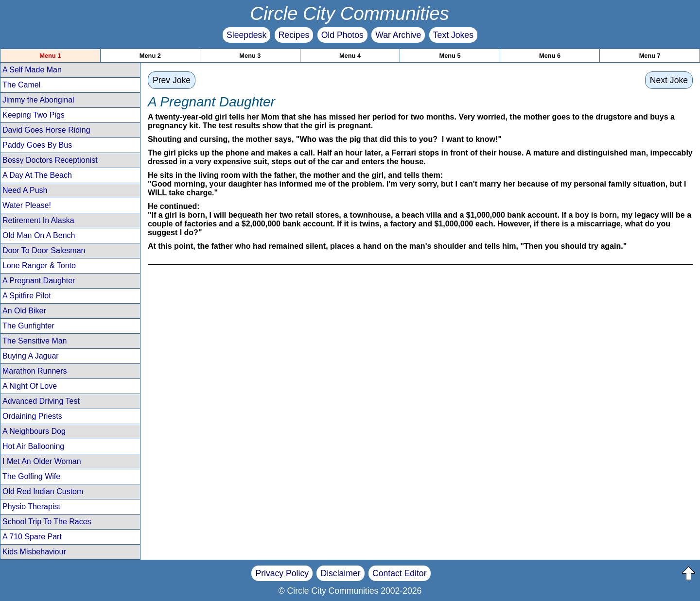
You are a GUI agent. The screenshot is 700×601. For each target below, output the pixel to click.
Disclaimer (340, 573)
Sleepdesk (246, 35)
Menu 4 (350, 56)
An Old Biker (24, 311)
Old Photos (342, 35)
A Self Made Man (32, 70)
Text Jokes (453, 35)
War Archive (398, 35)
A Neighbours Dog (34, 431)
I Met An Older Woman (42, 461)
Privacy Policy (282, 573)
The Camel (21, 85)
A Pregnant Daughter (39, 281)
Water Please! (27, 205)
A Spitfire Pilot (27, 296)
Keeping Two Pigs (34, 115)
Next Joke (669, 80)
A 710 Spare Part (32, 537)
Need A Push (25, 190)
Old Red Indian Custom (43, 491)
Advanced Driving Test (41, 401)
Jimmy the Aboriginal (38, 100)
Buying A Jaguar (31, 356)
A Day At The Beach (37, 175)
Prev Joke (172, 80)
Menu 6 (550, 56)
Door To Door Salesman (44, 250)
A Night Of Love (30, 386)
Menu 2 (150, 56)
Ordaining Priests (32, 416)
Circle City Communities (350, 13)
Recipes (294, 35)
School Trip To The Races (47, 522)
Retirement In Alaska (38, 220)
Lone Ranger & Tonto (39, 266)
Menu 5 (450, 56)
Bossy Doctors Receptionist (50, 160)
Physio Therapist (31, 507)
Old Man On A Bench (39, 235)
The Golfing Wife (31, 476)
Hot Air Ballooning (33, 446)
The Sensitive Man (35, 341)
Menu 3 (250, 56)
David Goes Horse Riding (46, 130)
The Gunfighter (28, 326)
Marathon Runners (35, 371)
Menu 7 (650, 56)
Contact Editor (399, 573)
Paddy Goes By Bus (37, 145)
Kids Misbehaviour (34, 552)
